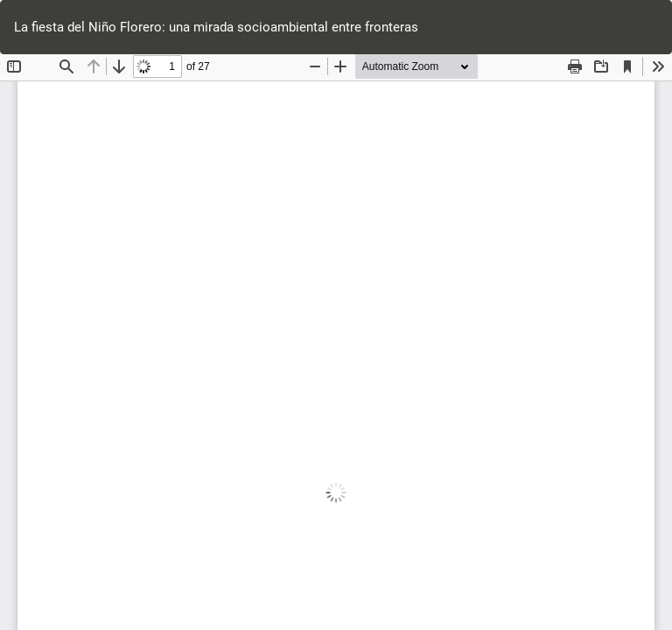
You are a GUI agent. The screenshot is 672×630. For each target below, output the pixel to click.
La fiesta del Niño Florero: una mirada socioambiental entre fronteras (216, 27)
